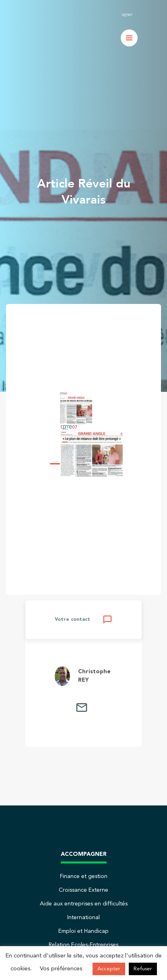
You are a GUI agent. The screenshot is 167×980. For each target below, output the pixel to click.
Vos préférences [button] (61, 969)
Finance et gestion (84, 876)
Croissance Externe (83, 890)
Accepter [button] (109, 969)
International (83, 918)
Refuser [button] (143, 969)
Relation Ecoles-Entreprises (83, 945)
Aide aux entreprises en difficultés (84, 904)
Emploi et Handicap (83, 931)
